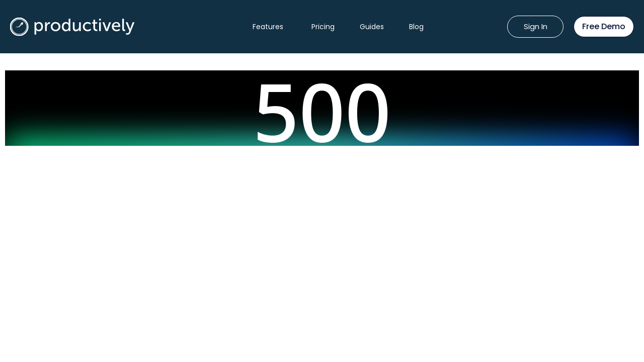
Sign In (536, 26)
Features (268, 27)
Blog (416, 27)
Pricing (323, 27)
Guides (372, 27)
